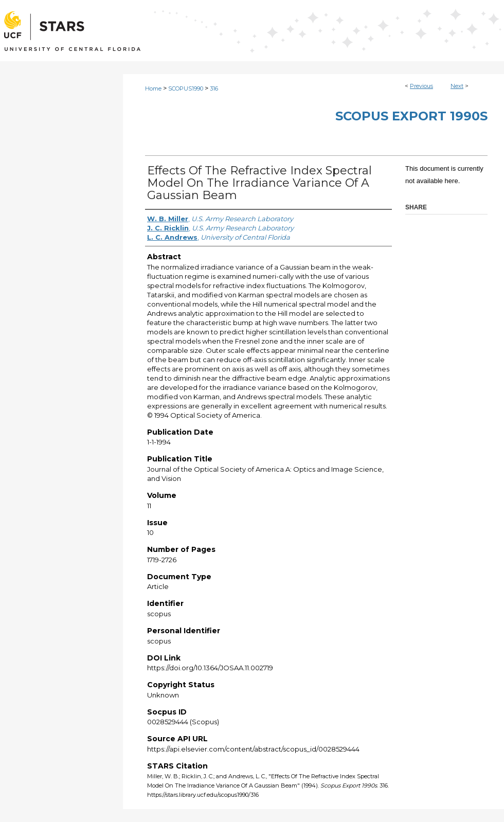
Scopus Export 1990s (411, 116)
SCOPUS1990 (186, 88)
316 (214, 88)
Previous (421, 86)
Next (457, 86)
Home (153, 88)
